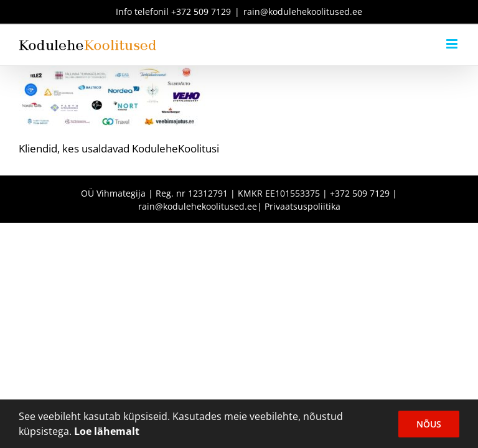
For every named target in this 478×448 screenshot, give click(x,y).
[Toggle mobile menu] (453, 44)
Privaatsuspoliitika (302, 206)
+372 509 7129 (201, 12)
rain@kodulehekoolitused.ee (303, 12)
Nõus (429, 424)
